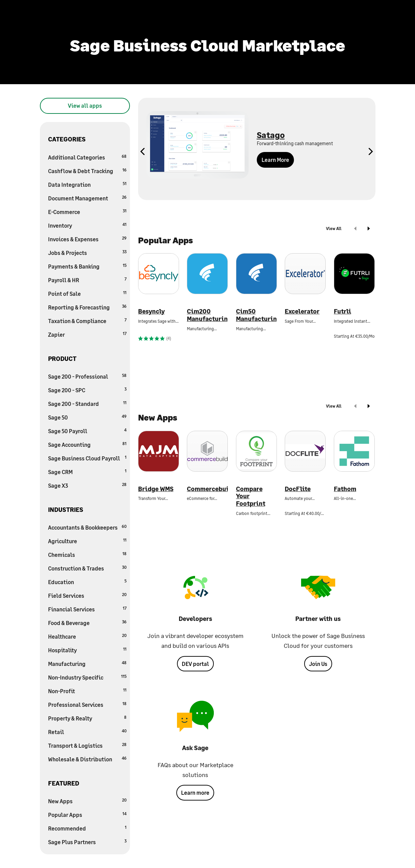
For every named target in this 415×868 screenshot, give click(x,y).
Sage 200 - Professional (87, 376)
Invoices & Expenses (87, 239)
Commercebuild (207, 489)
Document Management (87, 198)
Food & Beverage (87, 622)
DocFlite (298, 489)
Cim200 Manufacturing (207, 315)
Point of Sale (87, 293)
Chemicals (87, 554)
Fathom (345, 489)
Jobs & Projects (87, 252)
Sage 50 (87, 417)
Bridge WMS (156, 489)
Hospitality (87, 650)
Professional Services (87, 704)
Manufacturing (87, 663)
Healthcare (87, 636)
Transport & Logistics (87, 745)
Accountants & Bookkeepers (87, 527)
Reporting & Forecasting (87, 307)
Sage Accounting (87, 444)
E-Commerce (87, 211)
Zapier (87, 334)
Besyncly (151, 311)
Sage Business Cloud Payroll (87, 458)
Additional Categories (87, 157)
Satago (271, 135)
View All (334, 229)
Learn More (275, 160)
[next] (369, 229)
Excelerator (302, 311)
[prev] (355, 229)
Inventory (87, 225)
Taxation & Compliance (87, 321)
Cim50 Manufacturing (256, 315)
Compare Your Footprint (251, 496)
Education (87, 582)
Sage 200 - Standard (87, 403)
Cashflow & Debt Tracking (87, 171)
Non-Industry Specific (87, 677)
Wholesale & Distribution (87, 759)
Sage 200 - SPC (87, 390)
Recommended (87, 828)
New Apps (87, 801)
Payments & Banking (87, 266)
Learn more (195, 793)
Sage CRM (87, 471)
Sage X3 (87, 485)
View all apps (85, 105)
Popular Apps (87, 814)
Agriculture (87, 541)
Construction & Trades (87, 568)
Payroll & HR (87, 280)
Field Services (87, 595)
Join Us (318, 664)
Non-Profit (87, 691)
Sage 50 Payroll (87, 431)
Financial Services (87, 609)
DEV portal (195, 664)
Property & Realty (87, 718)
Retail (87, 732)
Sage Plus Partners (87, 842)
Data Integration (87, 184)
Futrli (343, 311)
